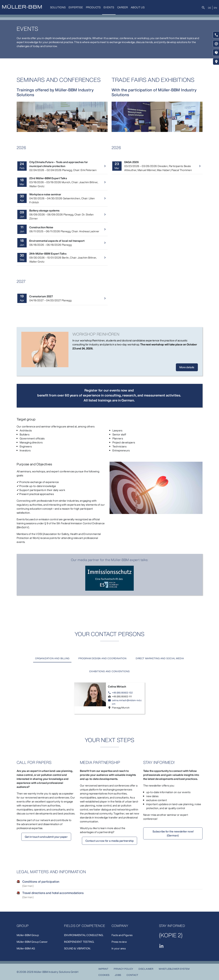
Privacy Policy (123, 969)
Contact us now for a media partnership (109, 841)
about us (136, 7)
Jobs (118, 975)
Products (93, 7)
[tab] (52, 659)
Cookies (104, 975)
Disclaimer (146, 969)
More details (187, 367)
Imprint (104, 969)
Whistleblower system (174, 969)
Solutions (58, 7)
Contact (132, 975)
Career (121, 7)
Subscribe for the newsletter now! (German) (173, 834)
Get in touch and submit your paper (46, 837)
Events (108, 7)
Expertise (75, 7)
